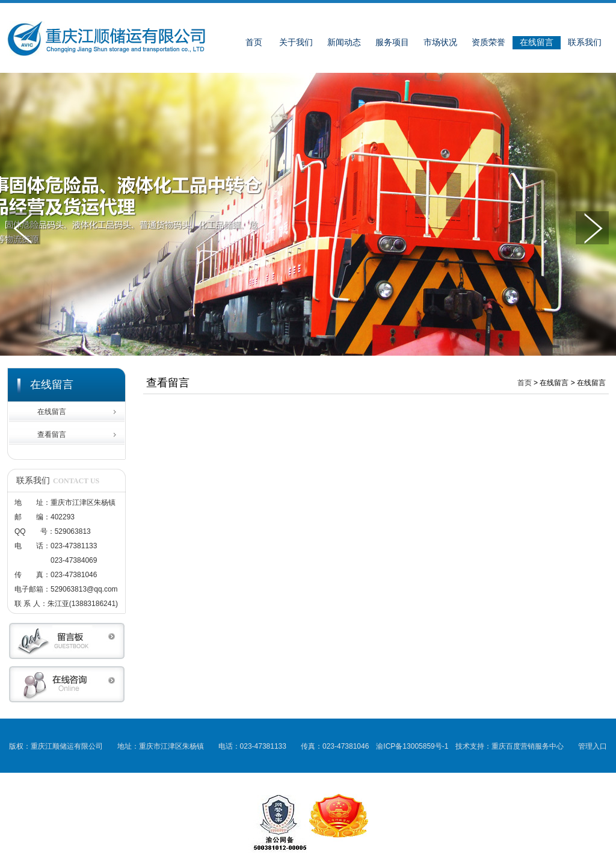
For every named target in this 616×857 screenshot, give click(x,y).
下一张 (592, 228)
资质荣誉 (488, 42)
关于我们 (296, 42)
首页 (254, 42)
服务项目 (392, 42)
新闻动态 (344, 42)
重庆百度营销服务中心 (528, 746)
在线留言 (537, 42)
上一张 (24, 228)
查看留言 (52, 435)
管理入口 (593, 746)
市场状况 (440, 42)
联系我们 (585, 42)
